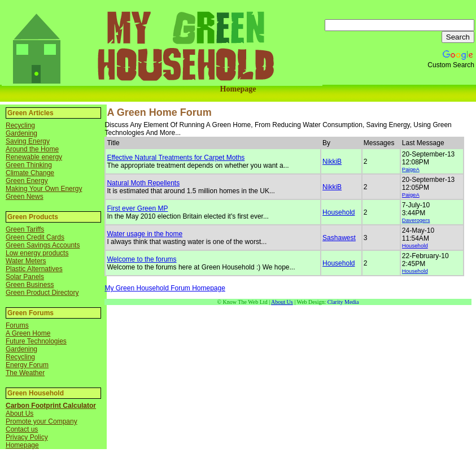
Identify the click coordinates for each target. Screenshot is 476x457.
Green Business (30, 285)
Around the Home (32, 149)
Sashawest (339, 238)
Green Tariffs (25, 229)
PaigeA (411, 169)
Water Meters (26, 261)
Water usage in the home (145, 234)
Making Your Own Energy (44, 189)
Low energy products (37, 253)
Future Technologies (36, 341)
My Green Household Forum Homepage (165, 288)
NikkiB (332, 162)
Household (339, 212)
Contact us (22, 429)
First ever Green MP (137, 208)
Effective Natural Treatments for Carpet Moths (176, 158)
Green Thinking (29, 165)
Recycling (20, 125)
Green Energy (27, 181)
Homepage (238, 89)
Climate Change (30, 173)
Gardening (21, 133)
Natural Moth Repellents (143, 183)
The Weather (25, 373)
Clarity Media (343, 302)
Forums (17, 325)
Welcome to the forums (141, 259)
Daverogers (416, 220)
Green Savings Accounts (43, 245)
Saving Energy (28, 141)
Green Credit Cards (35, 237)
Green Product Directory (42, 293)
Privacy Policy (27, 437)
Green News (25, 197)
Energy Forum (27, 365)
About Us (19, 414)
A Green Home (28, 333)
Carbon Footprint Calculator (51, 406)
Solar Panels (25, 277)
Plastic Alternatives (34, 269)
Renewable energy (34, 157)
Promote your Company (42, 421)
